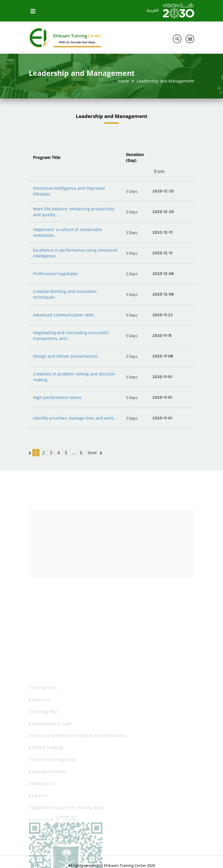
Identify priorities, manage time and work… (75, 418)
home (123, 81)
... (73, 453)
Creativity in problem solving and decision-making (75, 377)
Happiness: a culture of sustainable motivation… (68, 232)
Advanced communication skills (64, 315)
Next (92, 453)
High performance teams (57, 397)
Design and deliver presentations (65, 356)
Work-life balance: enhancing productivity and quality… (74, 212)
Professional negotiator (56, 274)
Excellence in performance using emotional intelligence (75, 253)
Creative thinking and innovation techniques (65, 294)
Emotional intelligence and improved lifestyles (69, 191)
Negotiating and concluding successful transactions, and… (71, 335)
